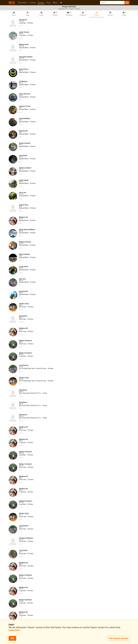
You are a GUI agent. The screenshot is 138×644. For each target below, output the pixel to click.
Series (55, 3)
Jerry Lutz (23, 193)
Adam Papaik (24, 180)
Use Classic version (118, 638)
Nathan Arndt (24, 45)
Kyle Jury (22, 279)
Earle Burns (23, 20)
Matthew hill (23, 217)
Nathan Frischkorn (26, 341)
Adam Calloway (24, 254)
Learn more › (15, 630)
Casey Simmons (25, 94)
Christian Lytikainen (26, 538)
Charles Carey (24, 304)
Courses (41, 3)
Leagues (33, 3)
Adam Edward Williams (27, 230)
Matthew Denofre (25, 242)
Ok (12, 638)
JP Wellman (23, 82)
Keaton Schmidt (25, 143)
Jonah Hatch (24, 267)
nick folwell (23, 156)
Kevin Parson (24, 69)
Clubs (48, 3)
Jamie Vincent (24, 32)
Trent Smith (23, 550)
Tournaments (23, 3)
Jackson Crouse (25, 106)
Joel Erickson (24, 365)
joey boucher (24, 291)
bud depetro (23, 316)
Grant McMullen (25, 119)
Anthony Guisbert (25, 168)
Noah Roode (23, 131)
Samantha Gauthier (26, 57)
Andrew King (24, 205)
